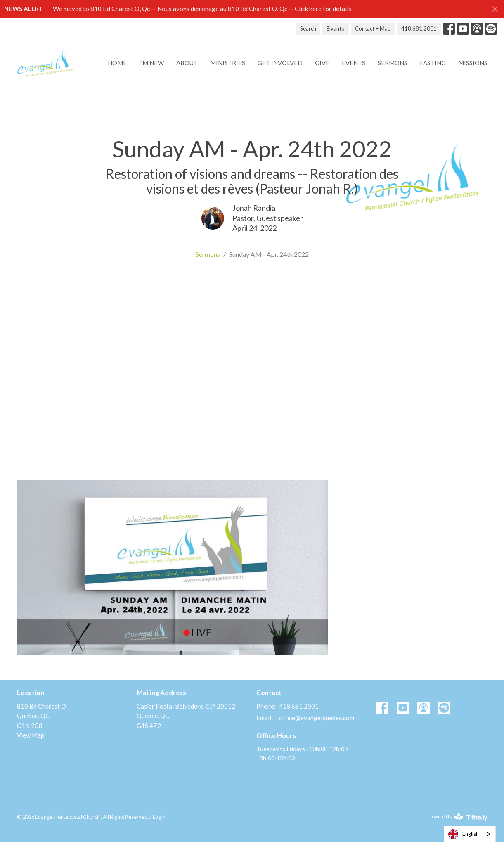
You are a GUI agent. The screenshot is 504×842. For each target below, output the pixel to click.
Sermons (393, 63)
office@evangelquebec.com (317, 718)
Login (159, 817)
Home (117, 63)
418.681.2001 (419, 28)
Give (322, 63)
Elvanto (336, 28)
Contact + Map (373, 28)
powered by (459, 817)
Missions (473, 63)
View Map (31, 735)
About (187, 63)
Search (308, 28)
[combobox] (470, 834)
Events (354, 63)
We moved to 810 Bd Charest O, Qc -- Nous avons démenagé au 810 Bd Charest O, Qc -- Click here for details (202, 9)
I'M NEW (151, 63)
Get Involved (280, 63)
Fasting (433, 63)
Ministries (228, 63)
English (464, 834)
